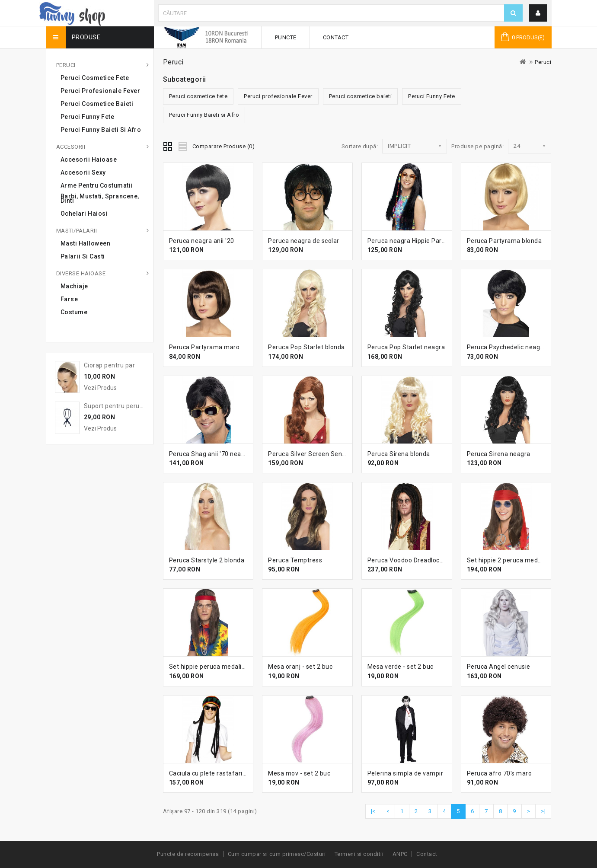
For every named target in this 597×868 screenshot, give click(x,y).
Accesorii (71, 147)
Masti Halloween (86, 243)
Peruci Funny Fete (88, 117)
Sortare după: (360, 146)
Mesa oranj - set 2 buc (300, 667)
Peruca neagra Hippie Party (407, 241)
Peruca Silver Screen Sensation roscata (326, 454)
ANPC (400, 854)
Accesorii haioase (89, 160)
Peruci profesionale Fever (101, 91)
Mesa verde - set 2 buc (401, 667)
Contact (336, 37)
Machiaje (74, 286)
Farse (69, 299)
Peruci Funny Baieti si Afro (101, 130)
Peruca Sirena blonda (399, 454)
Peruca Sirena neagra (499, 454)
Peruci (66, 65)
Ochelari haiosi (84, 214)
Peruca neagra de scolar (304, 241)
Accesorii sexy (83, 172)
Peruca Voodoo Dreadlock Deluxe (416, 560)
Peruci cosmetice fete (95, 78)
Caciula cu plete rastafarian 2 (212, 773)
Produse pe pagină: (477, 146)
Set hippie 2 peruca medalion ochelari (522, 560)
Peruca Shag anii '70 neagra (210, 454)
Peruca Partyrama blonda (504, 241)
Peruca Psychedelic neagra (507, 347)
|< (373, 811)
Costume (74, 312)
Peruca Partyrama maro (204, 347)
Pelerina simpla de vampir (405, 773)
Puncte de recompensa (188, 854)
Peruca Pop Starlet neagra (406, 347)
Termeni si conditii (359, 854)
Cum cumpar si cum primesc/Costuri (277, 854)
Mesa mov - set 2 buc (299, 773)
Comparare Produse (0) (224, 146)
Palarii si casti (83, 256)
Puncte (286, 37)
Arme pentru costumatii (97, 185)
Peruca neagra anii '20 (202, 241)
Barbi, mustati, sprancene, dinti (100, 198)
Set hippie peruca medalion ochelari (222, 667)
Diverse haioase (81, 273)
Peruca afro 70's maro (500, 773)
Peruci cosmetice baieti (97, 104)
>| (543, 811)
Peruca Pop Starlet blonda (306, 347)
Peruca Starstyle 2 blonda (207, 560)
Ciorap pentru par (110, 365)
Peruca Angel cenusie (499, 667)
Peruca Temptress (295, 560)
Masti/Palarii (77, 231)
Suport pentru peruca (115, 406)
